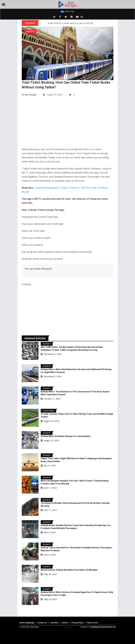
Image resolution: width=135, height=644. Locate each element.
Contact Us (42, 623)
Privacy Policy (78, 623)
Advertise (54, 623)
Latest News (48, 411)
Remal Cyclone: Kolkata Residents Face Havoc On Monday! (69, 570)
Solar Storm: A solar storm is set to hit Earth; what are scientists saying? (87, 23)
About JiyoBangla (27, 623)
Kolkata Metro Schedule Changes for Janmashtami (66, 436)
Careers (65, 623)
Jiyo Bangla (29, 95)
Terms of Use (92, 623)
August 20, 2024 (53, 95)
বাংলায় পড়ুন (67, 11)
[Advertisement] (68, 124)
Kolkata (31, 31)
